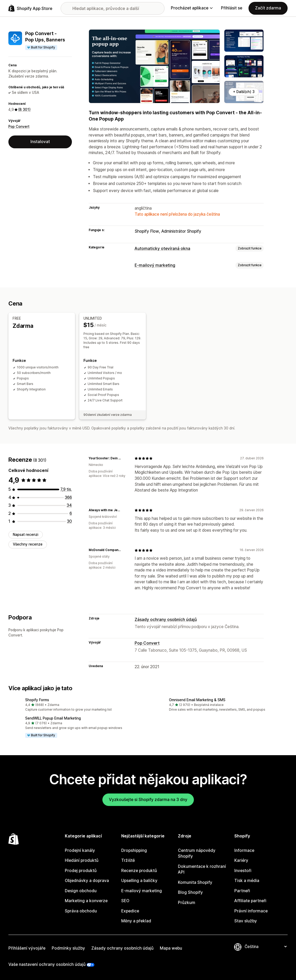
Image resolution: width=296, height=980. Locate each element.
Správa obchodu (81, 911)
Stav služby (246, 921)
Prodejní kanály (80, 850)
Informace (244, 850)
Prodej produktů (81, 870)
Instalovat (40, 142)
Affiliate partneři (250, 901)
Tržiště (128, 860)
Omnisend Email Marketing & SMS (197, 700)
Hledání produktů (82, 860)
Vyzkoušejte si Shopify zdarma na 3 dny (148, 799)
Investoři (243, 870)
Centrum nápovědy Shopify (197, 853)
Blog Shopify (190, 892)
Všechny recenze (28, 544)
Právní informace (251, 911)
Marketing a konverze (86, 901)
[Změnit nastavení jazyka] (266, 947)
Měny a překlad (136, 921)
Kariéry (241, 860)
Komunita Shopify (195, 882)
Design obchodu (81, 891)
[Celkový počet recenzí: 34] (69, 505)
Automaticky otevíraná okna (162, 249)
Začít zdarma (268, 8)
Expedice (130, 911)
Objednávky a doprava (87, 881)
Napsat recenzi (26, 534)
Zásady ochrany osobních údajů (166, 620)
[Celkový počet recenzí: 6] (71, 513)
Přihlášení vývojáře (27, 948)
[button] (76, 705)
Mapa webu (171, 948)
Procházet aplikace (192, 8)
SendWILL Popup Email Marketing (53, 718)
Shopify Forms (37, 700)
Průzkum (187, 902)
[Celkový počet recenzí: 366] (68, 497)
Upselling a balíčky (139, 881)
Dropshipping (134, 850)
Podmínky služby (68, 948)
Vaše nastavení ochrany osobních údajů (47, 964)
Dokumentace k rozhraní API (202, 869)
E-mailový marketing (155, 265)
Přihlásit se (232, 8)
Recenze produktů (139, 870)
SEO (125, 901)
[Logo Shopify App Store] (30, 8)
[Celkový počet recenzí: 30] (69, 521)
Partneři (242, 891)
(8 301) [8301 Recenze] (24, 110)
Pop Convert (19, 127)
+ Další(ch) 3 (244, 92)
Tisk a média (247, 881)
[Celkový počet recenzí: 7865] (66, 489)
